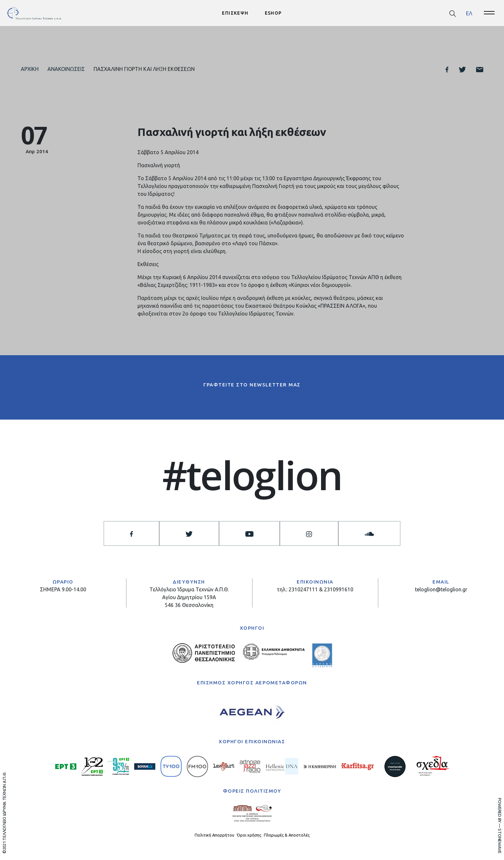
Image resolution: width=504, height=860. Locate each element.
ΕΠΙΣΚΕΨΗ (235, 13)
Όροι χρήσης (249, 835)
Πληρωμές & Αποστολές (287, 835)
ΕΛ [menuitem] (469, 13)
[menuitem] (469, 13)
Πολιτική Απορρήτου (214, 835)
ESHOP (273, 13)
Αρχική (30, 69)
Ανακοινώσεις (66, 69)
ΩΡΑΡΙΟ (63, 582)
